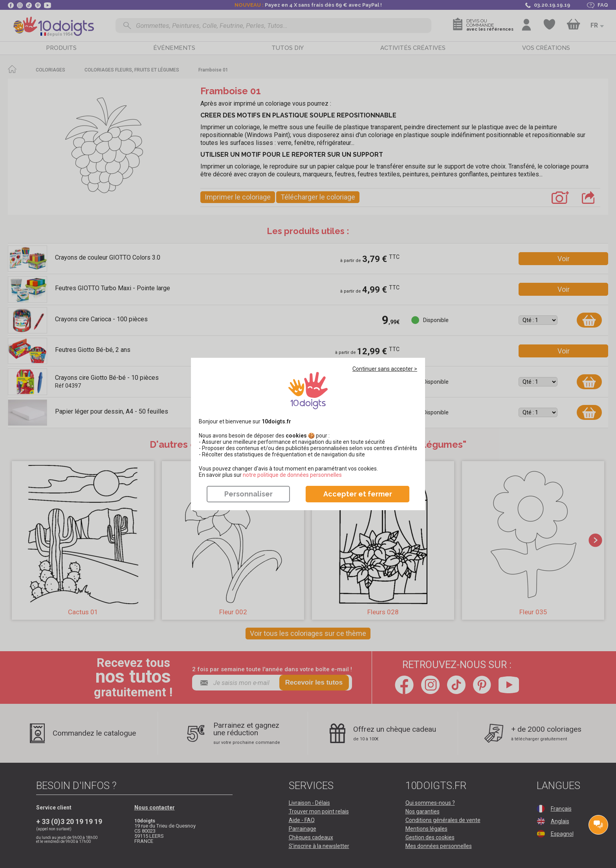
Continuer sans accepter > (385, 369)
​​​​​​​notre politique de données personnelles (292, 475)
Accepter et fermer (358, 494)
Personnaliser (248, 494)
